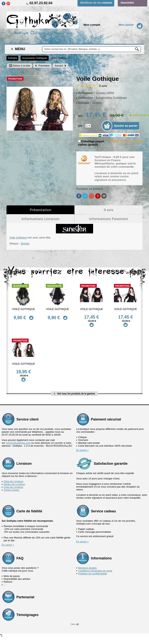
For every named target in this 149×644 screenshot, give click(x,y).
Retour (20, 66)
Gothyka (12, 58)
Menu (18, 49)
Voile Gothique (18, 238)
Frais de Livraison (13, 484)
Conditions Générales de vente (95, 568)
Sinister (25, 244)
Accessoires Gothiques (35, 58)
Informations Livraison (40, 219)
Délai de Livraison (13, 479)
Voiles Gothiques (60, 58)
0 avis (109, 210)
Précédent (42, 66)
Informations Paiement (108, 219)
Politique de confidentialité (93, 571)
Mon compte (92, 25)
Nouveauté (20, 286)
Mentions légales (88, 565)
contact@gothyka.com (18, 440)
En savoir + (83, 447)
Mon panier (126, 25)
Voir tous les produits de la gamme (74, 391)
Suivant (60, 66)
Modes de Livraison (14, 482)
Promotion (15, 79)
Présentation (40, 210)
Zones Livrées (11, 487)
